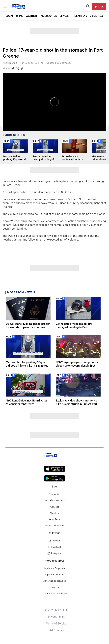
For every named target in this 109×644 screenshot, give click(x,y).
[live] (99, 7)
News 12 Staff (10, 63)
